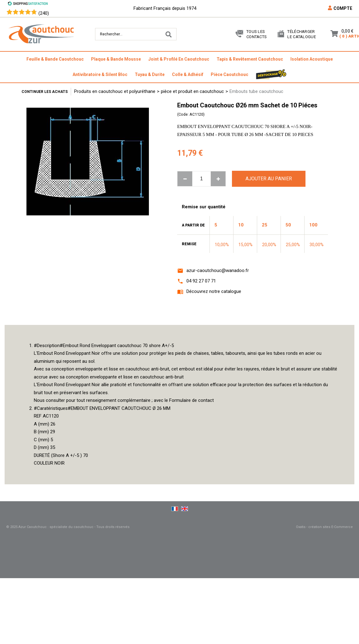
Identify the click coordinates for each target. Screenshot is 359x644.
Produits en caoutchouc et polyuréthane (115, 91)
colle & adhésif (188, 74)
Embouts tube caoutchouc (256, 91)
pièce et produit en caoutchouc (192, 91)
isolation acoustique (312, 59)
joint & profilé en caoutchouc (179, 59)
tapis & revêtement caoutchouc (250, 59)
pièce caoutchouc (229, 74)
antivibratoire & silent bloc (100, 74)
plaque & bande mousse (116, 59)
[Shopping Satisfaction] (28, 4)
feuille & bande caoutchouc (55, 59)
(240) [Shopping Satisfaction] (44, 13)
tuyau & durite (150, 74)
